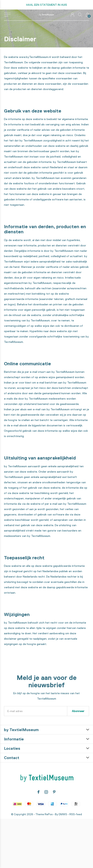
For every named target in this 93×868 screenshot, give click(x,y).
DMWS (63, 814)
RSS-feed (76, 814)
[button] (7, 15)
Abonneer (78, 711)
